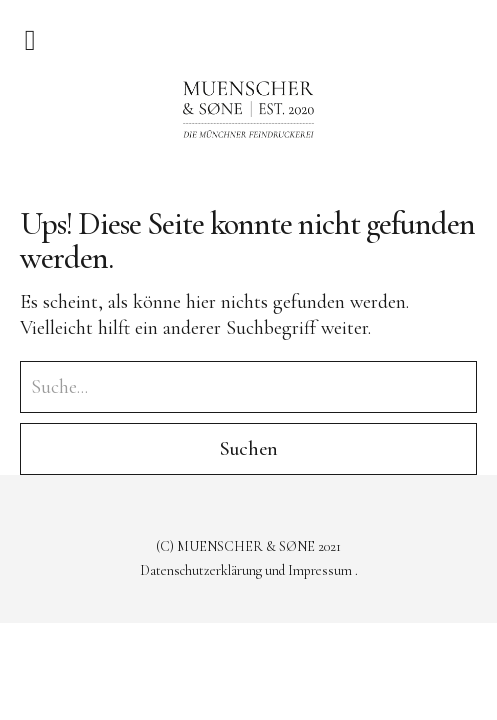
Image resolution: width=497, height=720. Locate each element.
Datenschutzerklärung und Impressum (247, 570)
